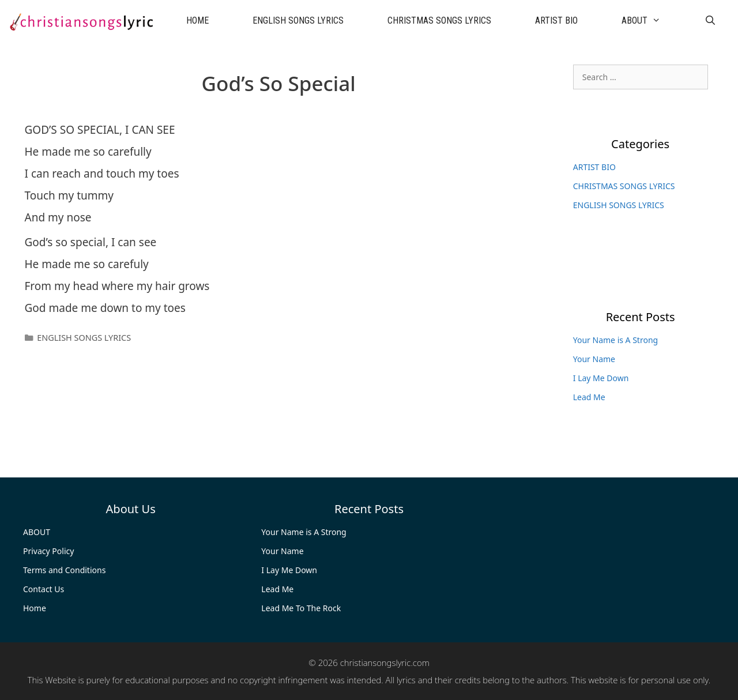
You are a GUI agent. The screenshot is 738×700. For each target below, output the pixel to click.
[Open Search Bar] (710, 21)
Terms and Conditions (64, 570)
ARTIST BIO (556, 20)
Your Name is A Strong (615, 340)
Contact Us (44, 589)
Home (35, 608)
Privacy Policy (48, 551)
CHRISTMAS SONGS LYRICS (439, 20)
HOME (197, 20)
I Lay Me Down (601, 378)
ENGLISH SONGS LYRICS (298, 20)
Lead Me (589, 397)
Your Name (594, 359)
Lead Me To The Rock (301, 608)
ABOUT (652, 21)
